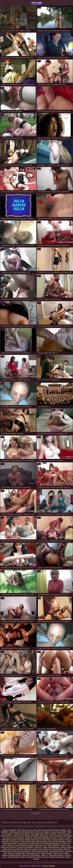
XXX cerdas (47, 840)
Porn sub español (14, 857)
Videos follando (58, 849)
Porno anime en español (58, 832)
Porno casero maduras (59, 830)
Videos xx (44, 855)
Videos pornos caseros (56, 855)
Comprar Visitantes (48, 866)
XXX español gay (54, 845)
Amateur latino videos (57, 851)
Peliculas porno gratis (32, 836)
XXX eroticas (15, 841)
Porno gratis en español (61, 853)
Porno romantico (47, 853)
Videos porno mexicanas (9, 847)
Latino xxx (62, 838)
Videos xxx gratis (13, 845)
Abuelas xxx (44, 836)
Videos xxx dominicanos (17, 853)
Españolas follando (28, 832)
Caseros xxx (38, 847)
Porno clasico (20, 838)
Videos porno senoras (57, 857)
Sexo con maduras (56, 836)
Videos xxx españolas (27, 857)
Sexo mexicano (18, 836)
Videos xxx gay (66, 845)
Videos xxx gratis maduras (31, 855)
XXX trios (29, 838)
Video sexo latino (58, 840)
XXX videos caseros (24, 830)
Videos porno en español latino (36, 3)
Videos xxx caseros (42, 857)
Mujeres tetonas (15, 832)
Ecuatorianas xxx (24, 843)
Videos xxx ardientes (42, 832)
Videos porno (37, 838)
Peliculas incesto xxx (50, 838)
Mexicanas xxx (36, 840)
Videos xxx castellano (25, 847)
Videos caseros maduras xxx (21, 851)
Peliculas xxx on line (37, 843)
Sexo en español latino (16, 849)
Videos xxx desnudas (9, 830)
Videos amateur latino (28, 841)
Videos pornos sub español (41, 830)
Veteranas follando (24, 840)
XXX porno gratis (64, 834)
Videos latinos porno (33, 853)
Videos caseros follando (22, 834)
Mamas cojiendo (42, 841)
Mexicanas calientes (27, 845)
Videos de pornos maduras (57, 841)
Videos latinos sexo (45, 849)
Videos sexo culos (41, 845)
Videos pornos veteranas (40, 851)
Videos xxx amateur (31, 849)
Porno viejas (10, 838)
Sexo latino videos (37, 834)
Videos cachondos (51, 834)
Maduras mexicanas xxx (54, 843)
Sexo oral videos (7, 836)
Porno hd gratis (6, 851)
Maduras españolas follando (11, 855)
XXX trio (67, 849)
